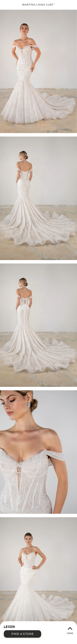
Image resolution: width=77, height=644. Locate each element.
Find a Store (22, 634)
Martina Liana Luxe (38, 5)
